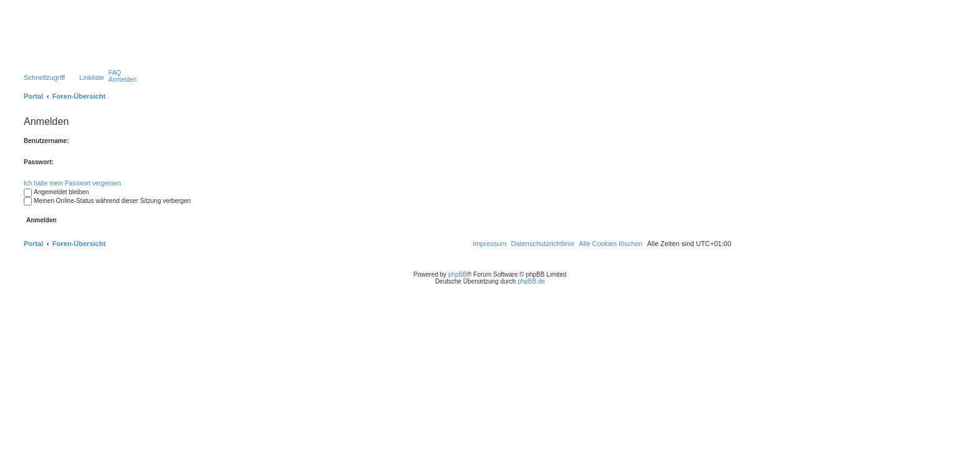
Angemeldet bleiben (56, 192)
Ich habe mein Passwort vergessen (72, 183)
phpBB (457, 274)
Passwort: (39, 162)
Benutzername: (46, 141)
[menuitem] (115, 73)
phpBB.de (531, 281)
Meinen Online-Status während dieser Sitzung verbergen (107, 201)
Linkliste (92, 77)
